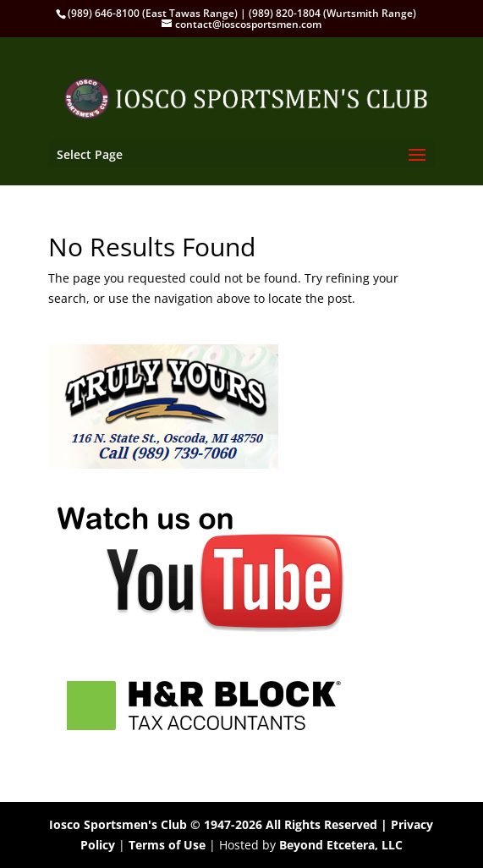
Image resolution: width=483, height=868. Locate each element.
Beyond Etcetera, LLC (341, 845)
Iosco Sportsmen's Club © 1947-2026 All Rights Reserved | (220, 824)
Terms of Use (167, 845)
